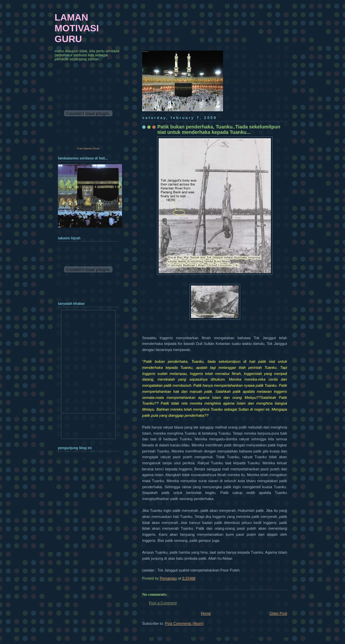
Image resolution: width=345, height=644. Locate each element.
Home (206, 613)
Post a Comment (163, 603)
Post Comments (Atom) (184, 623)
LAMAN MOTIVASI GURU (77, 28)
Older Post (278, 613)
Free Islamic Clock (88, 149)
